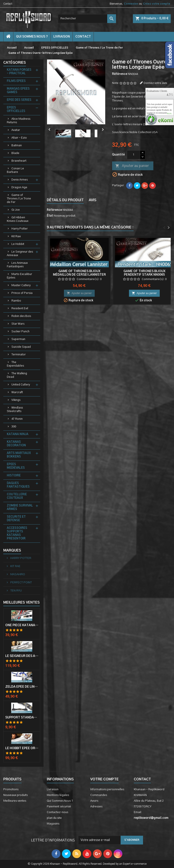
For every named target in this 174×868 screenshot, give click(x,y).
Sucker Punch (20, 332)
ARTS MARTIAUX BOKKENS (19, 455)
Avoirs (94, 801)
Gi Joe (16, 210)
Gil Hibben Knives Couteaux (18, 219)
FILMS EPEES (16, 81)
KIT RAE (15, 566)
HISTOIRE (14, 476)
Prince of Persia (22, 293)
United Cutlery (21, 385)
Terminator (19, 355)
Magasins (53, 824)
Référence (120, 74)
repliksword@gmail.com (151, 818)
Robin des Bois (21, 316)
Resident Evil (20, 308)
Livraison (62, 37)
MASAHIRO (17, 574)
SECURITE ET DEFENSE (16, 519)
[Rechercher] (87, 19)
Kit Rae (16, 236)
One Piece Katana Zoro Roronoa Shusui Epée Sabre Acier (22, 625)
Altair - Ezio (19, 138)
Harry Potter (20, 229)
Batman (17, 146)
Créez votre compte (157, 4)
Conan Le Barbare (15, 170)
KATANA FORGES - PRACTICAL (19, 72)
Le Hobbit (18, 244)
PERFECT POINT (21, 583)
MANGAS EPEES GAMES (18, 91)
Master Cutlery (21, 285)
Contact (8, 4)
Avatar (16, 130)
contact (83, 37)
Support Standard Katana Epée (22, 718)
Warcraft (17, 392)
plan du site (54, 818)
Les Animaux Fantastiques (17, 265)
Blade (15, 153)
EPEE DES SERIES (19, 100)
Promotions (11, 789)
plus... (170, 114)
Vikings (16, 400)
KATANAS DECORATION (16, 444)
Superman (18, 339)
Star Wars (18, 324)
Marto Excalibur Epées (19, 276)
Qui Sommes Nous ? (32, 37)
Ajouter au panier (132, 166)
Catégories (15, 63)
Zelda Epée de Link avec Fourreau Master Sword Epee (22, 687)
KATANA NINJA (18, 434)
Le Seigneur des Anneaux (20, 254)
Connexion (131, 4)
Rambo (16, 301)
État (50, 216)
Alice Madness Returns (19, 121)
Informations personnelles (107, 789)
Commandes (99, 795)
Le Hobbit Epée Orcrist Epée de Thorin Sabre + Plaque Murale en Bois (22, 748)
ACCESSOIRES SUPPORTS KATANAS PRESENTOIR (17, 533)
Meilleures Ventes (22, 602)
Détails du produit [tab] (65, 200)
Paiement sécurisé (59, 807)
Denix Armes (20, 180)
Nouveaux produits (15, 795)
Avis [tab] (93, 200)
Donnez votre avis (155, 83)
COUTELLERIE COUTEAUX (17, 496)
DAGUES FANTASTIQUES (18, 485)
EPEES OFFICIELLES (16, 109)
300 (14, 427)
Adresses (96, 807)
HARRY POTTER (20, 558)
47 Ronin (17, 419)
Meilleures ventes (15, 801)
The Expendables (15, 364)
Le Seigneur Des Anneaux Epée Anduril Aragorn (22, 656)
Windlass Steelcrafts (15, 410)
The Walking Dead (17, 375)
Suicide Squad (21, 347)
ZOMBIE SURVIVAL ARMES (20, 507)
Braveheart (19, 161)
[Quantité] (134, 155)
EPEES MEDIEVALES (16, 466)
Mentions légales (58, 795)
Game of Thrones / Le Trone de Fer (19, 199)
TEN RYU (16, 591)
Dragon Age (19, 187)
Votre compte (104, 779)
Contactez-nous (57, 812)
